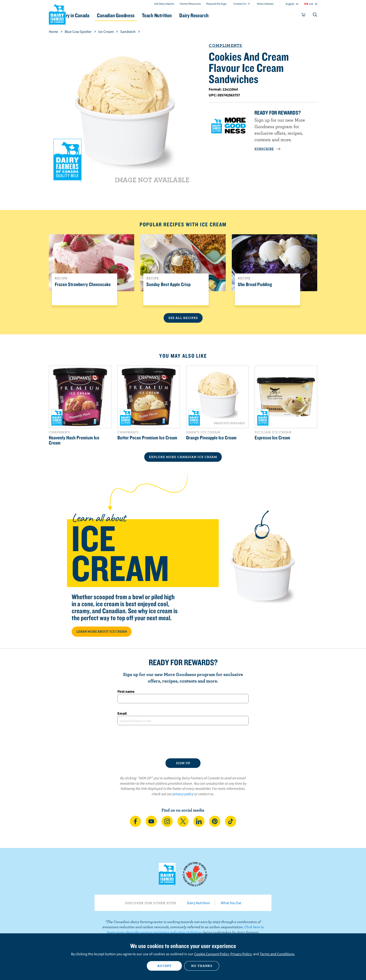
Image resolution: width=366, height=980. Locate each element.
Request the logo (216, 4)
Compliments (225, 45)
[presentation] (183, 742)
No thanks (202, 966)
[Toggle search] (315, 16)
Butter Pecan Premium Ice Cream (147, 437)
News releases (265, 4)
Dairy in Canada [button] (93, 15)
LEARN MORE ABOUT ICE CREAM (102, 631)
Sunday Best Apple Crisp (168, 284)
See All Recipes (183, 318)
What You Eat (231, 903)
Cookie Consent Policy (211, 954)
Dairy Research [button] (227, 15)
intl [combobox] (311, 4)
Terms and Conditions (277, 954)
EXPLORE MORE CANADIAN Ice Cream (183, 457)
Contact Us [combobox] (240, 4)
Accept (164, 966)
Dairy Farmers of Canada (57, 14)
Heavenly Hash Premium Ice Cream (74, 440)
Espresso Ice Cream (272, 437)
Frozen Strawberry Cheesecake (83, 284)
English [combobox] (290, 4)
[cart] (303, 16)
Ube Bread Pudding (255, 284)
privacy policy (183, 794)
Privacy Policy (241, 954)
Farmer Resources (190, 4)
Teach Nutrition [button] (185, 15)
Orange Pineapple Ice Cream (211, 437)
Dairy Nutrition (199, 903)
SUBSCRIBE (267, 149)
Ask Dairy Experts (164, 4)
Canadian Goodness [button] (139, 15)
